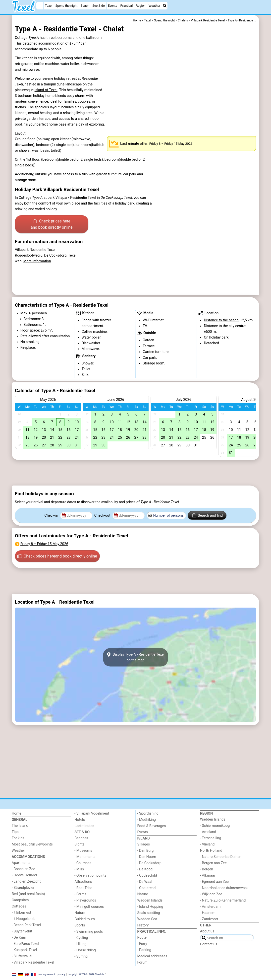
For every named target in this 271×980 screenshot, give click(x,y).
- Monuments (85, 857)
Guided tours (85, 919)
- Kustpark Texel (24, 950)
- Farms (80, 894)
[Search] (165, 6)
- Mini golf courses (89, 907)
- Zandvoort (209, 919)
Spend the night (67, 6)
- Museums (83, 851)
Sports (80, 925)
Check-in (52, 516)
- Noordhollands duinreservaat (224, 888)
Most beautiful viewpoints (32, 844)
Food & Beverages (152, 826)
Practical (126, 6)
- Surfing (81, 956)
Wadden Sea (147, 919)
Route (142, 938)
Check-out (103, 516)
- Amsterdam (210, 907)
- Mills (79, 869)
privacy (61, 974)
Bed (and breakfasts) (28, 894)
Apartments (21, 863)
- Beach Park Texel (26, 925)
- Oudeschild (147, 875)
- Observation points (90, 875)
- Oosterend (147, 888)
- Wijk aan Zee (211, 894)
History (143, 925)
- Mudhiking (147, 820)
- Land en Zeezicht (26, 881)
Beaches (81, 838)
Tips (15, 832)
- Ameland (208, 832)
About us (207, 931)
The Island (20, 826)
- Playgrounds (85, 900)
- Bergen (207, 869)
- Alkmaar (208, 875)
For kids (18, 838)
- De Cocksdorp (149, 863)
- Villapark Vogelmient (92, 813)
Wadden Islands (150, 900)
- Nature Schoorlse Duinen (221, 857)
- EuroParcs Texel (25, 944)
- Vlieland (207, 844)
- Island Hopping (150, 907)
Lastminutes (84, 826)
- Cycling (81, 938)
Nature (80, 913)
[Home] (40, 6)
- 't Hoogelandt (23, 919)
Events (112, 6)
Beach (85, 6)
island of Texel (46, 90)
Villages (144, 844)
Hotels (80, 820)
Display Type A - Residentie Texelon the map (135, 657)
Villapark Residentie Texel (76, 198)
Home (17, 813)
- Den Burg (146, 851)
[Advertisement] (135, 473)
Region (141, 6)
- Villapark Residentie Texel (33, 962)
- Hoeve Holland (24, 875)
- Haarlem (208, 913)
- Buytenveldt (22, 931)
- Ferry (142, 944)
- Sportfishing (148, 813)
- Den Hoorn (147, 857)
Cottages (19, 906)
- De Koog (145, 869)
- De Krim (19, 938)
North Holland (211, 851)
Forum (142, 962)
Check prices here (52, 225)
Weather (154, 6)
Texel (49, 6)
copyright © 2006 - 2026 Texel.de (86, 974)
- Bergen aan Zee (213, 863)
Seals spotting (149, 913)
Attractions (83, 882)
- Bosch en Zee (23, 869)
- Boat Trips (83, 888)
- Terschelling (211, 838)
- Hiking (80, 944)
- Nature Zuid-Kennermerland (223, 900)
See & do (99, 6)
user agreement (47, 974)
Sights (79, 844)
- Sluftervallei (22, 956)
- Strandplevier (23, 888)
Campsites (20, 900)
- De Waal (145, 882)
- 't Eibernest (21, 913)
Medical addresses (152, 956)
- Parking (144, 950)
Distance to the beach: (221, 320)
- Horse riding (85, 950)
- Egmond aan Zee (214, 882)
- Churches (83, 863)
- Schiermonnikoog (215, 826)
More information (37, 261)
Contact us (209, 944)
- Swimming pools (89, 932)
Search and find (207, 515)
